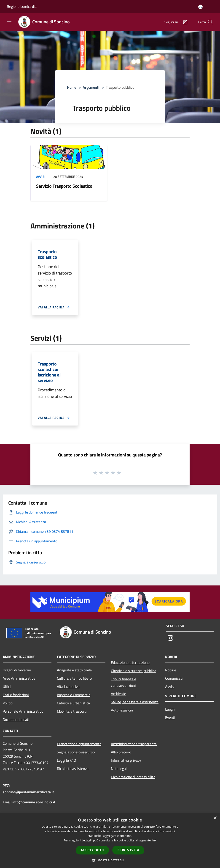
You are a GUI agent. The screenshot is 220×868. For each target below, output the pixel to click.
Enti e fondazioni (16, 695)
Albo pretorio (121, 752)
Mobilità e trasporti (72, 711)
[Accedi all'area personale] (200, 7)
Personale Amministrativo (23, 711)
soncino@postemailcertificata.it (28, 792)
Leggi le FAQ (67, 760)
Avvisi (41, 177)
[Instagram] (183, 22)
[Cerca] (210, 22)
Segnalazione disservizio (76, 752)
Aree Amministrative (19, 678)
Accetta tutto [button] (92, 850)
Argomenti (91, 87)
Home (72, 87)
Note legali (119, 769)
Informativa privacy (126, 760)
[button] (110, 860)
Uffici (7, 687)
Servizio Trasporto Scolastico (64, 186)
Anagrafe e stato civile (74, 670)
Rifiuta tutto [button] (128, 850)
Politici (8, 703)
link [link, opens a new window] (154, 840)
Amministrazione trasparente (134, 744)
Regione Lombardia (22, 6)
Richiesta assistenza (73, 769)
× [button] (215, 818)
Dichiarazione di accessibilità (133, 777)
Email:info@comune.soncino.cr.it (29, 802)
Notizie (171, 670)
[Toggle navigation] (9, 22)
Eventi (170, 717)
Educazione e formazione (130, 662)
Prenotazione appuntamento (79, 744)
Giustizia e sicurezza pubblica (134, 671)
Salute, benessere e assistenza (135, 702)
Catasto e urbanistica (73, 703)
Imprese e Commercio (74, 695)
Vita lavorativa (68, 687)
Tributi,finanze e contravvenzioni (123, 682)
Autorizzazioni (122, 710)
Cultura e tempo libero (74, 678)
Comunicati (174, 678)
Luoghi (170, 709)
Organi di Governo (17, 670)
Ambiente (118, 694)
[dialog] (110, 841)
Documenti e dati (16, 720)
